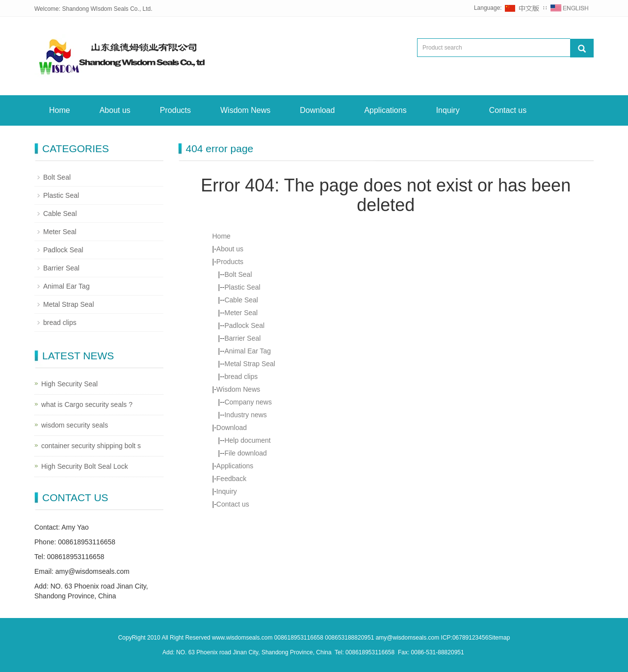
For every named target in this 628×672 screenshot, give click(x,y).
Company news (248, 402)
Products (175, 110)
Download (317, 110)
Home (60, 110)
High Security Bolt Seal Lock (85, 466)
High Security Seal (69, 384)
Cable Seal (241, 300)
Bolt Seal (238, 274)
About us (115, 110)
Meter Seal (241, 313)
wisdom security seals (75, 425)
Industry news (245, 415)
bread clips (241, 376)
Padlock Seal (244, 325)
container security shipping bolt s (91, 446)
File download (245, 453)
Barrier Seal (242, 338)
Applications (385, 110)
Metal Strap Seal (250, 364)
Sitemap (499, 638)
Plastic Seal (242, 287)
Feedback (231, 479)
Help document (247, 440)
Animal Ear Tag (248, 351)
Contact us (508, 110)
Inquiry (448, 110)
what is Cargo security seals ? (87, 404)
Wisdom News (245, 110)
